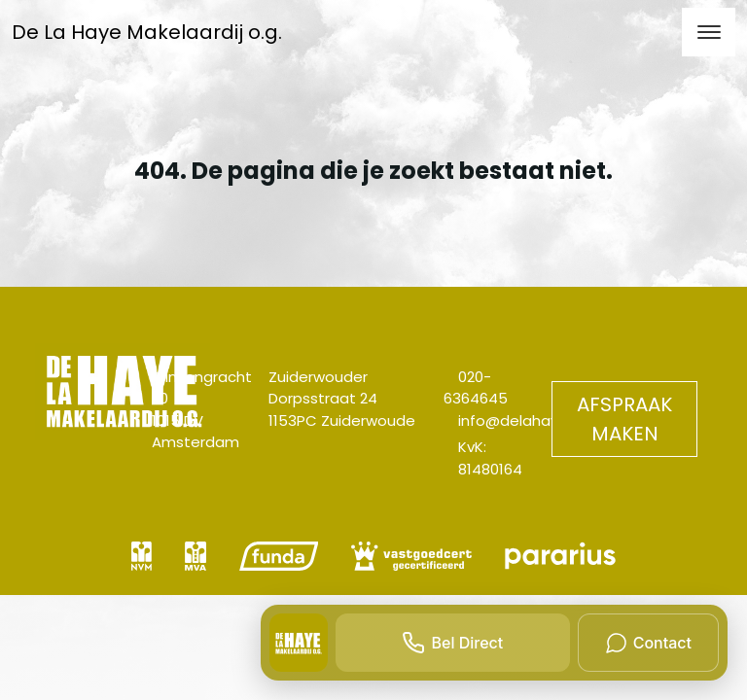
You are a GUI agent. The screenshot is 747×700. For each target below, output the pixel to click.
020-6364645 (476, 388)
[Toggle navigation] (709, 32)
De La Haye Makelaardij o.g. (147, 32)
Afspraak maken (624, 419)
